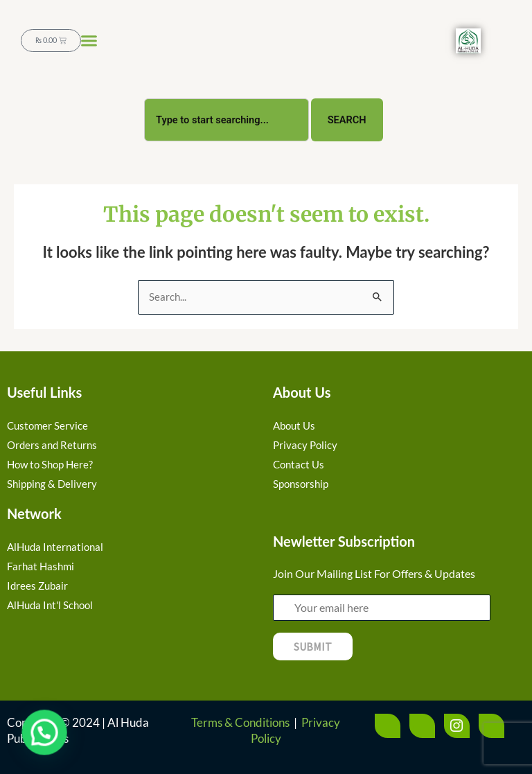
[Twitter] (422, 726)
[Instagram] (457, 726)
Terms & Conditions (240, 722)
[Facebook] (388, 726)
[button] (89, 41)
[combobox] (227, 117)
